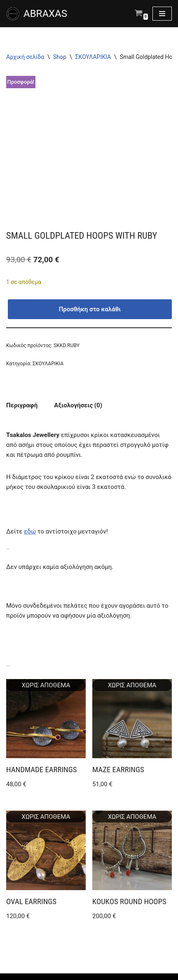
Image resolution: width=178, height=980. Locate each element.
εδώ (30, 531)
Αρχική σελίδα (25, 57)
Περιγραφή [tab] (22, 405)
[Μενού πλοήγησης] (162, 14)
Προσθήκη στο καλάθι (90, 309)
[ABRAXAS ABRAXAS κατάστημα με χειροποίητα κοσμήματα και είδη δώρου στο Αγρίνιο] (37, 14)
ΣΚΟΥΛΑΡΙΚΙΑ (93, 57)
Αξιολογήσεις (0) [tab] (78, 405)
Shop (60, 57)
